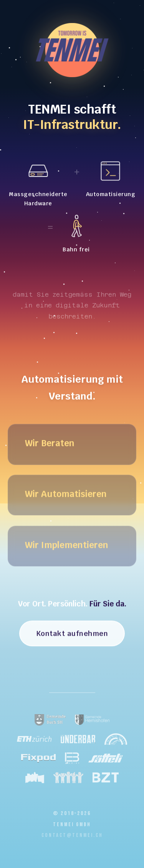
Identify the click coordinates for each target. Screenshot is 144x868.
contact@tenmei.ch (72, 835)
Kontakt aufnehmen (72, 635)
